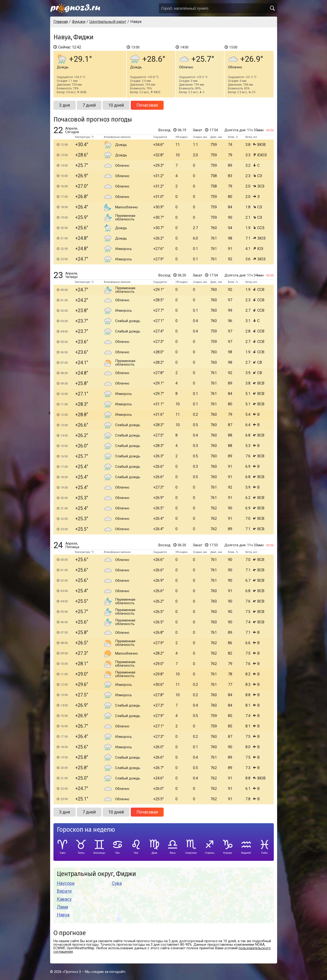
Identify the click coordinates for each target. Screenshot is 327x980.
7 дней (89, 105)
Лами (62, 907)
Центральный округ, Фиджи (96, 874)
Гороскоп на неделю (86, 830)
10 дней (116, 105)
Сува (117, 883)
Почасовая (147, 105)
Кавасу (64, 899)
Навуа (63, 915)
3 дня (65, 105)
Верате (64, 891)
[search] (272, 8)
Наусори (66, 883)
